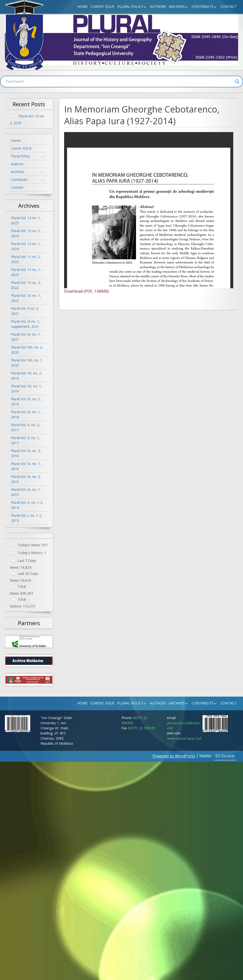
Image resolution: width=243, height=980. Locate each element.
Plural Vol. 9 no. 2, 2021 (25, 311)
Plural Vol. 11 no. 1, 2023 (26, 272)
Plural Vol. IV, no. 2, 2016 (26, 453)
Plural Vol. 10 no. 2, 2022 (26, 285)
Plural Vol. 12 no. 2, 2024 (26, 233)
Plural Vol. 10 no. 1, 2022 (26, 298)
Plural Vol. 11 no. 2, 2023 (26, 259)
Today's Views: (30, 545)
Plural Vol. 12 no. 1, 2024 (26, 246)
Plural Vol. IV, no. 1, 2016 (26, 466)
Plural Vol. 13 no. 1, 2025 (26, 220)
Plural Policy (130, 6)
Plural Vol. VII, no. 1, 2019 (26, 389)
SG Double (225, 756)
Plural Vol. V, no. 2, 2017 (25, 427)
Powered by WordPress (174, 756)
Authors (158, 6)
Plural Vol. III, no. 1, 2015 (26, 492)
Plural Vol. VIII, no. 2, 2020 (27, 350)
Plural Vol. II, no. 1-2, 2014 (27, 505)
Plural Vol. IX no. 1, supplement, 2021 (25, 324)
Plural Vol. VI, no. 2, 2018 (26, 402)
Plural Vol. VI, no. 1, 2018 (26, 414)
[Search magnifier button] (237, 82)
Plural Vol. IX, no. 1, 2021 (26, 337)
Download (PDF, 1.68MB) (87, 291)
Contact (228, 6)
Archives (177, 6)
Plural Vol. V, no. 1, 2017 (25, 440)
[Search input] (119, 82)
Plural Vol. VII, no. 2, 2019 (26, 376)
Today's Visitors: (31, 553)
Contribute (203, 6)
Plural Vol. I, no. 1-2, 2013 (27, 518)
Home (82, 6)
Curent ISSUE (102, 6)
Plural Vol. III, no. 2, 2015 (26, 479)
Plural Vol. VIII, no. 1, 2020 (27, 363)
